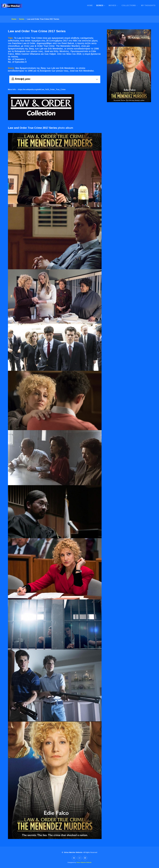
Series (22, 19)
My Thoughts (148, 5)
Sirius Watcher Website (84, 862)
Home (90, 5)
